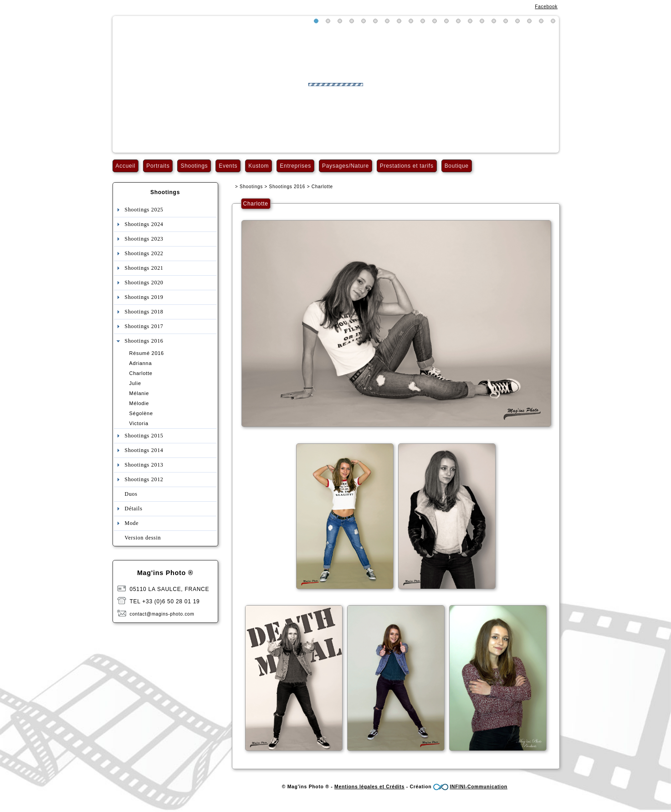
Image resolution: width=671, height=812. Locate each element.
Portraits (158, 166)
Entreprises (295, 166)
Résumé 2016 (147, 353)
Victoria (139, 423)
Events (228, 166)
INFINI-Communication (478, 787)
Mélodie (139, 403)
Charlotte (141, 373)
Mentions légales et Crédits (369, 787)
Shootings (194, 166)
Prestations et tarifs (407, 166)
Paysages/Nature (346, 166)
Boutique (457, 166)
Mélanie (139, 393)
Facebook (546, 7)
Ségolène (141, 413)
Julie (135, 383)
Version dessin (143, 538)
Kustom (259, 166)
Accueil (126, 166)
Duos (131, 494)
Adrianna (141, 363)
